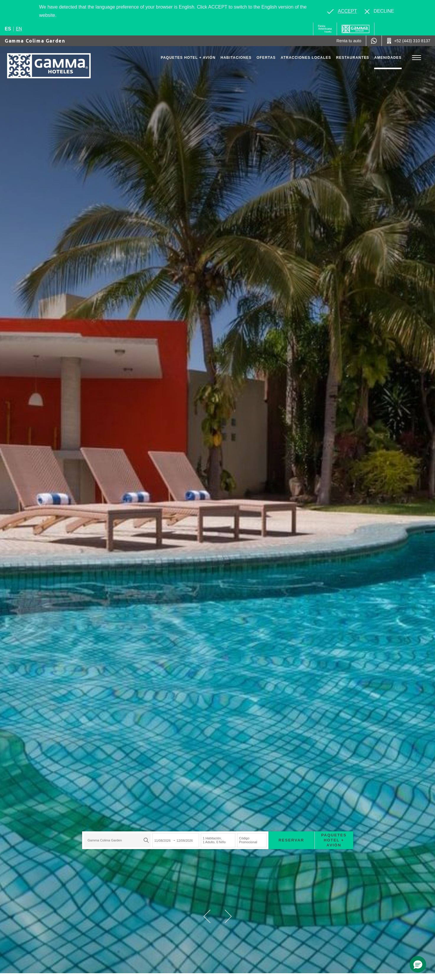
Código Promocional (248, 840)
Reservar (291, 840)
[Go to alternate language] (342, 11)
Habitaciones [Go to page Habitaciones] (236, 58)
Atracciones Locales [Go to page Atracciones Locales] (306, 58)
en (19, 29)
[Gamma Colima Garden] (49, 66)
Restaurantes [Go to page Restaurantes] (353, 58)
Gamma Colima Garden (35, 41)
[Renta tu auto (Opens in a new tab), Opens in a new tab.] (349, 41)
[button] (207, 916)
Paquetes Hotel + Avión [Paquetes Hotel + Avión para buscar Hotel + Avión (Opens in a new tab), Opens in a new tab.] (334, 840)
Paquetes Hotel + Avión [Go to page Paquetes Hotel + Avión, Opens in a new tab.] (188, 58)
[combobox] (117, 840)
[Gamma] (356, 29)
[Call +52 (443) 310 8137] (408, 41)
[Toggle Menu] (417, 58)
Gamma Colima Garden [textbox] (105, 840)
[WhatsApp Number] (374, 41)
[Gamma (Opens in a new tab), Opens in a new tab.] (325, 29)
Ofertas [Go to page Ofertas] (266, 58)
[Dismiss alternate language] (379, 11)
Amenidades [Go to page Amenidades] (388, 58)
